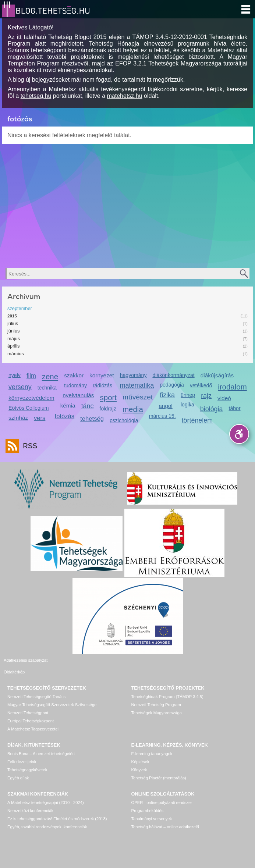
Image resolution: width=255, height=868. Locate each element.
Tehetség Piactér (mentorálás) (159, 769)
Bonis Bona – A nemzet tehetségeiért (41, 745)
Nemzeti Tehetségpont (28, 704)
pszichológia (124, 420)
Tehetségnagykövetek (27, 761)
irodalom (232, 387)
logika (187, 405)
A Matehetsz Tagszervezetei (33, 720)
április (13, 346)
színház (18, 418)
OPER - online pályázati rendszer (162, 794)
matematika (137, 385)
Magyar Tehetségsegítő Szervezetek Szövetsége (52, 696)
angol (166, 406)
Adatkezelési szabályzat (26, 660)
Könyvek (139, 761)
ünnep (188, 395)
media (133, 409)
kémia (68, 405)
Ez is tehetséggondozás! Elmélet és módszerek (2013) (57, 810)
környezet (102, 375)
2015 (12, 316)
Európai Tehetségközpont (31, 712)
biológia (212, 409)
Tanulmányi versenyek (152, 810)
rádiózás (102, 385)
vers (40, 418)
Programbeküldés (148, 802)
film (31, 376)
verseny (20, 387)
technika (47, 388)
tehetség (92, 419)
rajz (206, 396)
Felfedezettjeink (22, 753)
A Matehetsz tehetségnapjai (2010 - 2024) (46, 794)
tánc (88, 406)
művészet (138, 397)
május (14, 339)
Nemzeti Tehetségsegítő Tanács (36, 688)
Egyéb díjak (18, 769)
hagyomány (133, 375)
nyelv (15, 375)
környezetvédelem (31, 398)
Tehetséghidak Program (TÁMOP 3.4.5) (167, 688)
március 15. (162, 416)
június (13, 331)
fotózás (65, 416)
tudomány (75, 385)
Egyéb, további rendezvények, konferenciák (47, 818)
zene (50, 376)
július (13, 323)
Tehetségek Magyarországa (157, 704)
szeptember (20, 308)
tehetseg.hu (36, 96)
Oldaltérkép (142, 660)
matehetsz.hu (125, 96)
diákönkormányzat (173, 375)
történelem (197, 420)
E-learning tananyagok (152, 745)
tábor (235, 408)
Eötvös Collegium (29, 408)
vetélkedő (201, 385)
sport (109, 397)
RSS (28, 446)
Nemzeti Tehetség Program (156, 696)
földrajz (108, 409)
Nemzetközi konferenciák (30, 802)
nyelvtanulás (78, 395)
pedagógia (172, 385)
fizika (167, 395)
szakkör (74, 375)
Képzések (140, 753)
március (16, 354)
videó (224, 398)
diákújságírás (217, 375)
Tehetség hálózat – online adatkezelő (165, 818)
